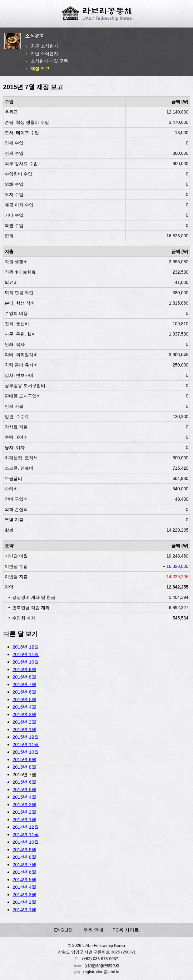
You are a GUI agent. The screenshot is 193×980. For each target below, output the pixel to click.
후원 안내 (93, 930)
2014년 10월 (26, 842)
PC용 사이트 (126, 930)
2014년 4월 (24, 887)
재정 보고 (40, 68)
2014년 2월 (24, 902)
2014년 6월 (24, 872)
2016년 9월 (24, 669)
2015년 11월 (26, 744)
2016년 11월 (26, 654)
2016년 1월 (24, 729)
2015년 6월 (24, 782)
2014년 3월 (24, 894)
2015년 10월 (26, 752)
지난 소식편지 (44, 53)
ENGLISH (64, 930)
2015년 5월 (24, 789)
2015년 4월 (24, 797)
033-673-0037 (106, 959)
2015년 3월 (24, 804)
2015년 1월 (24, 819)
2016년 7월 (24, 684)
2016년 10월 (26, 662)
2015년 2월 (24, 812)
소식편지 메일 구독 (49, 61)
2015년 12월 (26, 737)
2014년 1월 (24, 909)
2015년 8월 (24, 767)
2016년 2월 (24, 722)
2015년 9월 (24, 759)
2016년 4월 (24, 707)
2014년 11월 (26, 834)
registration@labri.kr (102, 972)
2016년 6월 (24, 692)
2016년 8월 (24, 677)
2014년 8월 (24, 857)
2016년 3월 (24, 714)
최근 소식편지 (44, 46)
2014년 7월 (24, 864)
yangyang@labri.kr (102, 965)
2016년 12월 (26, 647)
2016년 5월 (24, 699)
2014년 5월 (24, 879)
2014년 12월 (26, 827)
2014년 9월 (24, 849)
